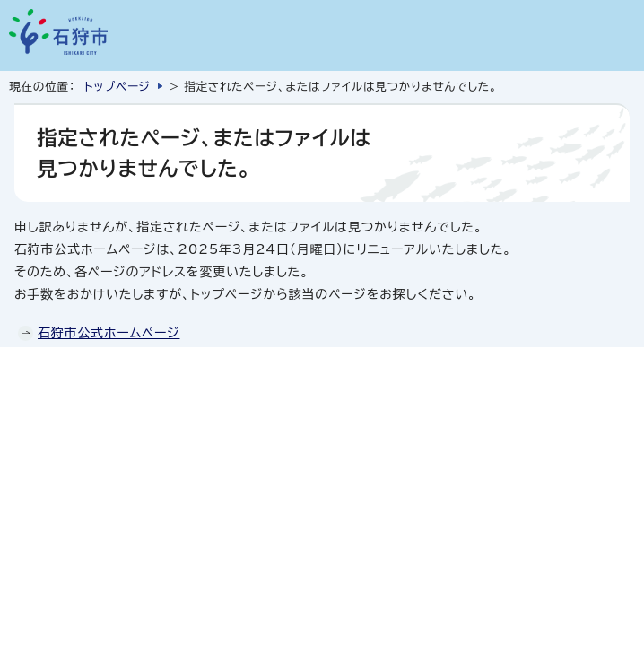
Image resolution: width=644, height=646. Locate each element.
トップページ (117, 87)
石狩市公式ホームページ (109, 333)
